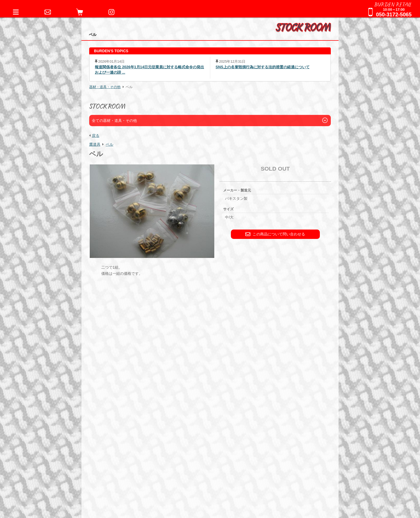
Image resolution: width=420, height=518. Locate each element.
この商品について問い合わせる (275, 234)
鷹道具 (95, 144)
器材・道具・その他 (105, 87)
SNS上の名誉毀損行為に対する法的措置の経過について (263, 67)
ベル (110, 144)
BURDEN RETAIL (393, 4)
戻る (96, 136)
